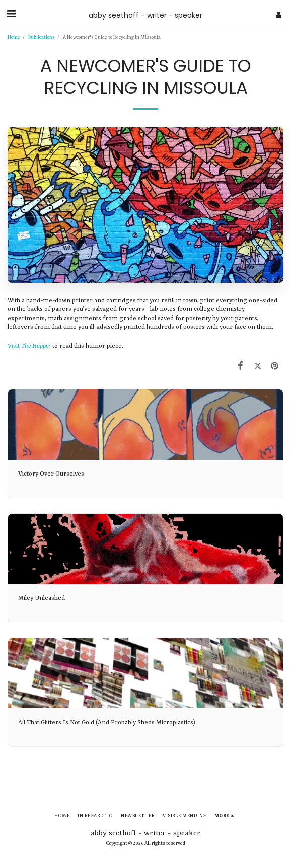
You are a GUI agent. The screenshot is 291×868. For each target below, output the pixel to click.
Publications (42, 37)
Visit (29, 346)
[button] (11, 15)
